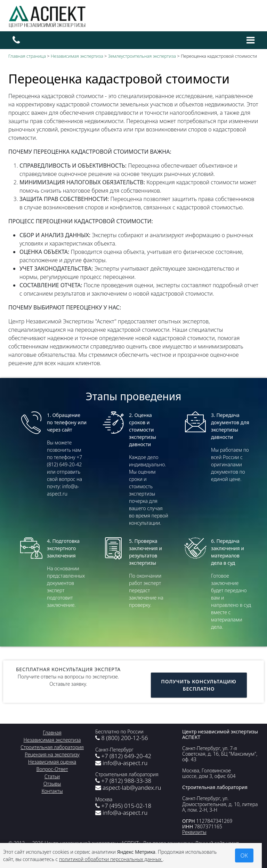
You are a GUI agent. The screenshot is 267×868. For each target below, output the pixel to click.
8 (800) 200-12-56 (122, 738)
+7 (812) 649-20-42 (123, 756)
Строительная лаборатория (52, 747)
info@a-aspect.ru (121, 763)
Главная (52, 733)
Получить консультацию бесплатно (199, 685)
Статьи (52, 776)
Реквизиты (194, 832)
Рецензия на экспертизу (52, 754)
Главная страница (27, 56)
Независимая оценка (52, 762)
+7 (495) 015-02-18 (123, 806)
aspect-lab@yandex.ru (128, 787)
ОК (244, 855)
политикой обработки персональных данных (111, 859)
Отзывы (52, 784)
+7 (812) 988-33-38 (123, 781)
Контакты (52, 791)
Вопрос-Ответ (52, 769)
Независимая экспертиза (77, 56)
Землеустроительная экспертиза (142, 56)
